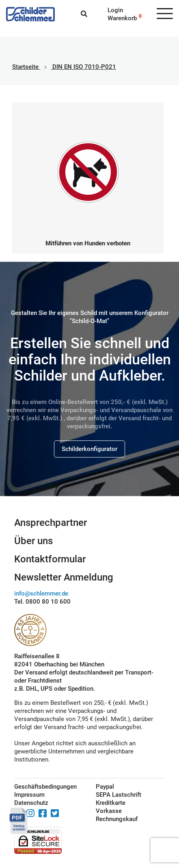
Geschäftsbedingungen (45, 787)
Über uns (33, 541)
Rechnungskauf (117, 819)
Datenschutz (31, 803)
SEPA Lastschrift (119, 795)
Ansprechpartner (51, 523)
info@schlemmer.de (41, 594)
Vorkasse (109, 811)
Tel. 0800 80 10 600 (42, 602)
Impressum (29, 795)
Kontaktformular (50, 559)
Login (115, 10)
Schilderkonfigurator (89, 449)
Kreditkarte (111, 803)
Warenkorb (122, 18)
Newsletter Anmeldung (64, 577)
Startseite (25, 67)
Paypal (105, 787)
